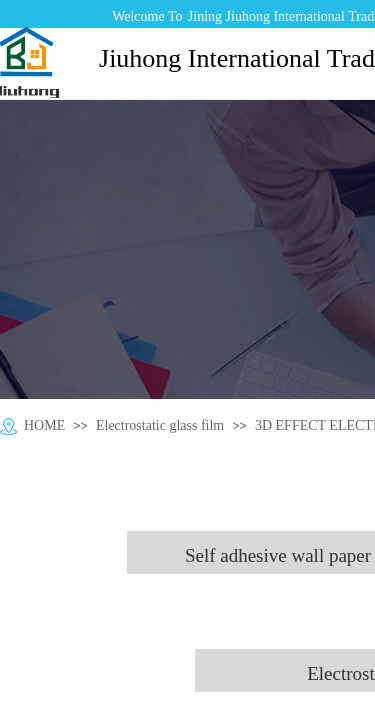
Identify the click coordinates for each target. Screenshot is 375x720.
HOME (44, 425)
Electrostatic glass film (160, 425)
